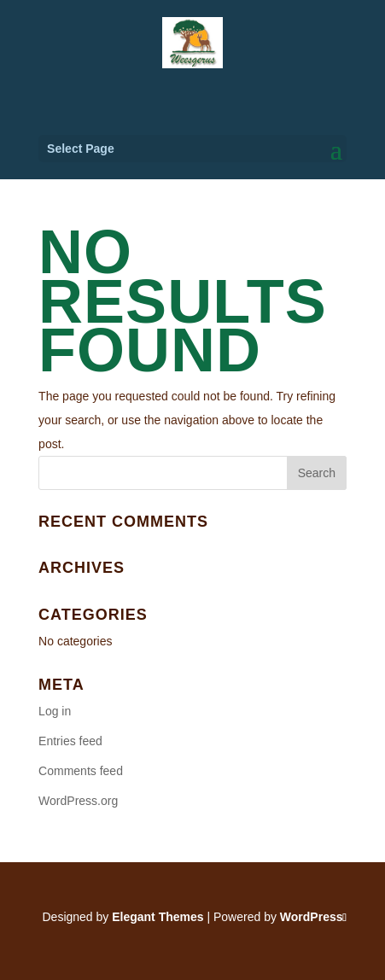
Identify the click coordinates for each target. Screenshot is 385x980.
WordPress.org (78, 801)
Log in (55, 711)
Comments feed (81, 771)
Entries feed (70, 741)
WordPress (312, 917)
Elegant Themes (157, 917)
